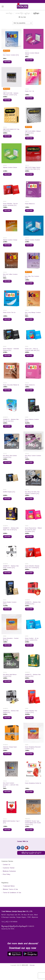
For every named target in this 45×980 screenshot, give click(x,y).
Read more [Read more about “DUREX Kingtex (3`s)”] (7, 499)
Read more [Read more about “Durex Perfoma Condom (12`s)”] (29, 426)
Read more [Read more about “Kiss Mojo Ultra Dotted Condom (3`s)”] (7, 462)
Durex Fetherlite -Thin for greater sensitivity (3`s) (10, 205)
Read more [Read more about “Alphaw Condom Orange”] (7, 245)
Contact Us (7, 865)
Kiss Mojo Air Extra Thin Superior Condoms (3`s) (32, 493)
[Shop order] (22, 23)
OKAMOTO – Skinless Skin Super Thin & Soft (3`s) (11, 529)
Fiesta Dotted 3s (30, 385)
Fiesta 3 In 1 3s (29, 91)
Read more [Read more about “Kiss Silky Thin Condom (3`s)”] (29, 283)
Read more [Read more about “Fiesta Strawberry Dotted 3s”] (29, 792)
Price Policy (7, 874)
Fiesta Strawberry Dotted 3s (33, 783)
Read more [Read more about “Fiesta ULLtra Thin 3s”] (7, 319)
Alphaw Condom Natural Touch (32, 54)
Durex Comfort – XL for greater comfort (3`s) (32, 639)
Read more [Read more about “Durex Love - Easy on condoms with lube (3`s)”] (29, 355)
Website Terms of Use (10, 889)
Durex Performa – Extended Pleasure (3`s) (11, 350)
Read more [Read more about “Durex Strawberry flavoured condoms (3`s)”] (29, 754)
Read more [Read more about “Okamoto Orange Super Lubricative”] (7, 754)
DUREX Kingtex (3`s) (9, 492)
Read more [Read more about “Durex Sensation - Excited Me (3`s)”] (7, 645)
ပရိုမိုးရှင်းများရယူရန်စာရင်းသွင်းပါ (31, 853)
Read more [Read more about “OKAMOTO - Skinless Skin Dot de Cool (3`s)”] (7, 426)
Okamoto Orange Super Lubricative (10, 748)
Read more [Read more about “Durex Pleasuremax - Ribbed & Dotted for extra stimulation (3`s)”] (29, 536)
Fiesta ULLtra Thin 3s (9, 313)
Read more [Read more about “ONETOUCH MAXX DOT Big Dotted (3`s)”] (7, 136)
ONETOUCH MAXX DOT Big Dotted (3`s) (11, 130)
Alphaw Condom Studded (32, 240)
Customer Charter (9, 868)
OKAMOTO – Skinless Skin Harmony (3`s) (33, 676)
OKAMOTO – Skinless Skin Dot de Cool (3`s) (11, 420)
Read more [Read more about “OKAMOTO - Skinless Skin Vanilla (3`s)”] (7, 717)
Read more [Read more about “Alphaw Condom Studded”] (29, 245)
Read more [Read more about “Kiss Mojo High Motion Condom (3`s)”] (7, 681)
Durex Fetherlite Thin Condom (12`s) (31, 712)
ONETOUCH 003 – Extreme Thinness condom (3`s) (11, 94)
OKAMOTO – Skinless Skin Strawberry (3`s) (33, 603)
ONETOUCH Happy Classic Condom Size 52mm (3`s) (33, 168)
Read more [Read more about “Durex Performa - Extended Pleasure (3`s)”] (7, 355)
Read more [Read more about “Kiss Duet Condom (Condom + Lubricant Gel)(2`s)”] (7, 792)
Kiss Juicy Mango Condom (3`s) (33, 314)
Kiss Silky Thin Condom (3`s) (32, 277)
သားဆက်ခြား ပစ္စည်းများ (23, 13)
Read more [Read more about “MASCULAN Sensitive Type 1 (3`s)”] (7, 830)
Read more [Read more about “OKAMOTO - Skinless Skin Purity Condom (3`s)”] (7, 573)
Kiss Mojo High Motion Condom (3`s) (10, 676)
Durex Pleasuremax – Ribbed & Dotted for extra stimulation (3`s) (33, 530)
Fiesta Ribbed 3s (30, 204)
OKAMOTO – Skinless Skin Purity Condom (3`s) (11, 567)
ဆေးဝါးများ (9, 13)
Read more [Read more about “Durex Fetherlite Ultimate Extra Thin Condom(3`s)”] (29, 573)
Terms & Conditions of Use (12, 893)
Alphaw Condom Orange (10, 240)
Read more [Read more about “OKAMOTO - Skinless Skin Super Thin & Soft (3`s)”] (7, 536)
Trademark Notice (9, 886)
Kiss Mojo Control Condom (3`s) (33, 457)
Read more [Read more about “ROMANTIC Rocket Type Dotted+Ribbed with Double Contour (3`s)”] (29, 830)
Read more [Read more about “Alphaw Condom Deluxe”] (7, 174)
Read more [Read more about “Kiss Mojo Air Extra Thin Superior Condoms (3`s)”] (29, 499)
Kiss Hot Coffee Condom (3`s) (10, 275)
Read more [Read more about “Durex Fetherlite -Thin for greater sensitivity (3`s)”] (7, 210)
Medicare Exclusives (9, 871)
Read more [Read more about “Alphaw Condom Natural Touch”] (29, 60)
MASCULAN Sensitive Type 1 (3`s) (11, 822)
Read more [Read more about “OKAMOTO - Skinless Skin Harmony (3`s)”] (29, 681)
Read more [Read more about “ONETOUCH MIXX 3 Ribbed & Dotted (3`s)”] (29, 138)
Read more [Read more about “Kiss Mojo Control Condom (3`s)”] (29, 462)
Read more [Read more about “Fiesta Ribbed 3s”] (29, 210)
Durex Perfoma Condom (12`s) (32, 420)
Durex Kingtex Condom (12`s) (10, 603)
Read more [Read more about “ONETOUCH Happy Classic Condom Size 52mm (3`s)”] (29, 174)
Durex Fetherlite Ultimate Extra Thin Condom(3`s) (32, 567)
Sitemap (32, 965)
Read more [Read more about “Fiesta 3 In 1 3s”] (29, 98)
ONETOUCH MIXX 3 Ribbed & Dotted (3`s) (33, 132)
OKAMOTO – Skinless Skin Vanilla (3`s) (11, 712)
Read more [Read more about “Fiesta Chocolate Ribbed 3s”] (7, 390)
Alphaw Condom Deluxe (10, 168)
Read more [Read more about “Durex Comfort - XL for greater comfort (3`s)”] (29, 645)
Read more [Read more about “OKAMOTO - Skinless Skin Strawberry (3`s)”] (29, 609)
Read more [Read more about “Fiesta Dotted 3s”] (29, 390)
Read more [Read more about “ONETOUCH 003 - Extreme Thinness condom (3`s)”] (7, 100)
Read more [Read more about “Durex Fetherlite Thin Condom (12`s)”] (29, 717)
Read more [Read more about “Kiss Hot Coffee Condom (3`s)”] (7, 281)
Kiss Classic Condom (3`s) (11, 55)
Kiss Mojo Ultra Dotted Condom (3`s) (10, 457)
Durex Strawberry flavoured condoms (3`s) (33, 748)
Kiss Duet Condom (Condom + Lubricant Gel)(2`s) (11, 785)
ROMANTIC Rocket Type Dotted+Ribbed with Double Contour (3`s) (33, 823)
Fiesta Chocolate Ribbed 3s (11, 385)
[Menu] (3, 7)
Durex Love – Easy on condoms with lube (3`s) (32, 350)
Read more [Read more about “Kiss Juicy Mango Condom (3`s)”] (29, 319)
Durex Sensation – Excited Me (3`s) (11, 639)
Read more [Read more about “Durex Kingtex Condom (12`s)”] (7, 609)
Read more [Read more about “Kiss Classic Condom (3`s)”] (7, 62)
